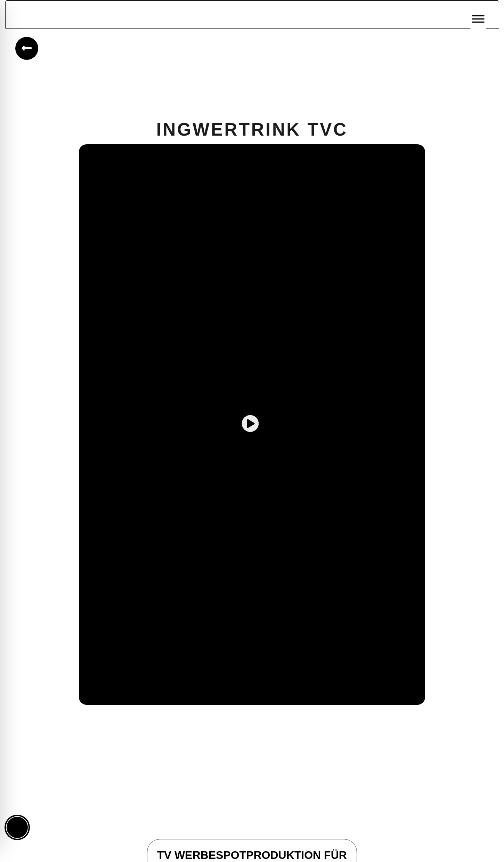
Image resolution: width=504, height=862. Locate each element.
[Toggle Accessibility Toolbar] (17, 827)
